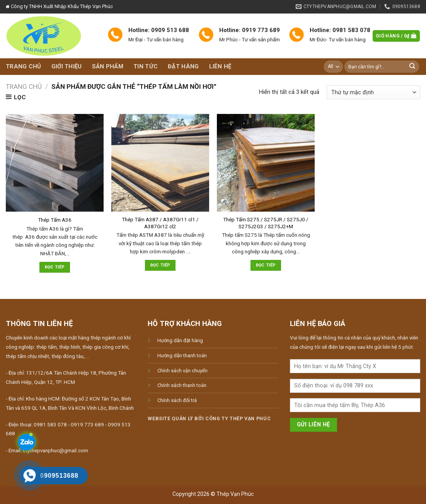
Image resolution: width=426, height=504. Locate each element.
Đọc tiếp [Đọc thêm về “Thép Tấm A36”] (55, 267)
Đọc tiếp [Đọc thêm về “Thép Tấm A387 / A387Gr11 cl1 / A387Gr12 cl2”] (160, 265)
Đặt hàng (183, 66)
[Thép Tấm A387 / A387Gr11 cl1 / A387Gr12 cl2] (160, 163)
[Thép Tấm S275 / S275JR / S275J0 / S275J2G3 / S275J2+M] (266, 163)
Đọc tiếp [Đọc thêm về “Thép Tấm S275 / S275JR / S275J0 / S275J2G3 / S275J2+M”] (266, 265)
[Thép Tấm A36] (55, 163)
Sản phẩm (108, 66)
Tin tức (146, 66)
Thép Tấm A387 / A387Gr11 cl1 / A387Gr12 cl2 (160, 223)
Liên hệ (220, 66)
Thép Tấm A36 (55, 220)
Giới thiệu (67, 66)
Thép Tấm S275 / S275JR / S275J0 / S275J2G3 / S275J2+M (266, 223)
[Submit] (412, 67)
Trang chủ (24, 66)
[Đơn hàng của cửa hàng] (373, 92)
